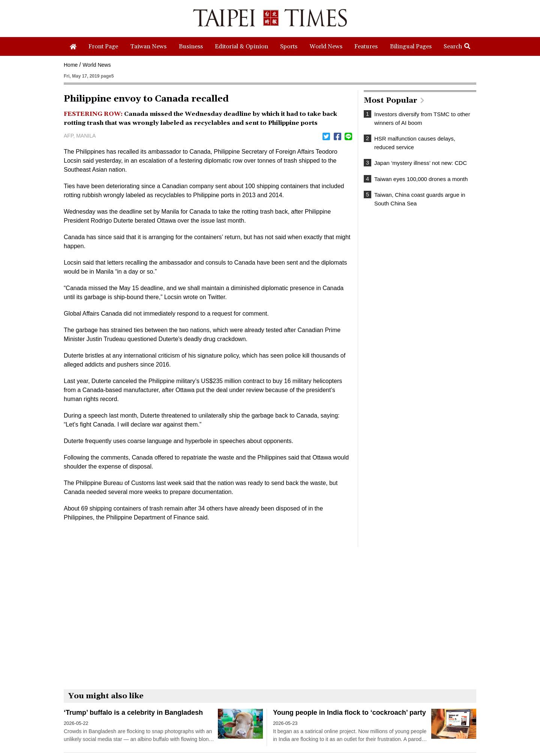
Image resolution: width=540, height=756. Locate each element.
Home (71, 65)
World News (97, 65)
